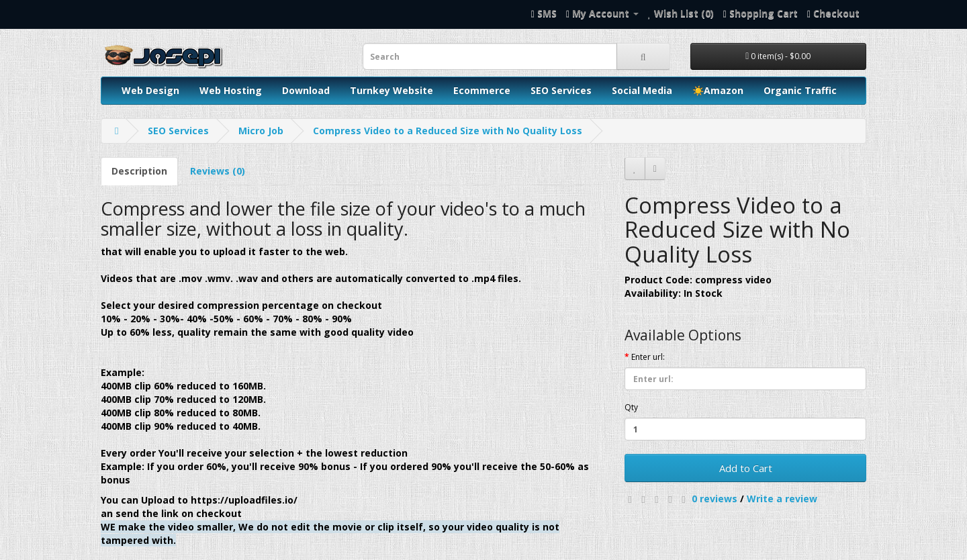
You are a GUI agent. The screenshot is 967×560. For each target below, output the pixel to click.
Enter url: (648, 357)
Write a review (782, 499)
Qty (631, 407)
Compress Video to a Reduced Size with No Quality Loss (448, 131)
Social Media (642, 90)
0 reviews (715, 499)
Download (306, 90)
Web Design (150, 90)
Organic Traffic (800, 90)
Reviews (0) (218, 171)
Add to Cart (746, 468)
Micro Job (261, 131)
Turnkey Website (392, 90)
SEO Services (561, 90)
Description (139, 171)
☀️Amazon (718, 90)
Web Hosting (231, 90)
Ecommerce (482, 90)
